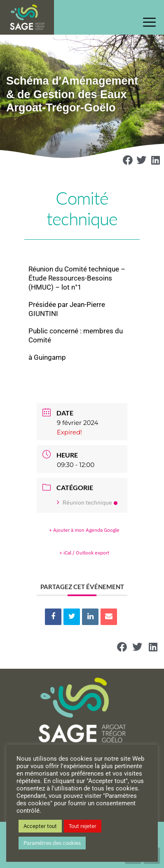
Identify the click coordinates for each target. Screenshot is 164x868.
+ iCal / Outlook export (84, 553)
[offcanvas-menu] (151, 22)
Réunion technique (87, 502)
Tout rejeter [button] (83, 826)
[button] (128, 160)
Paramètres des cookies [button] (52, 843)
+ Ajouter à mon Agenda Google (84, 530)
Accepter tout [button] (40, 826)
